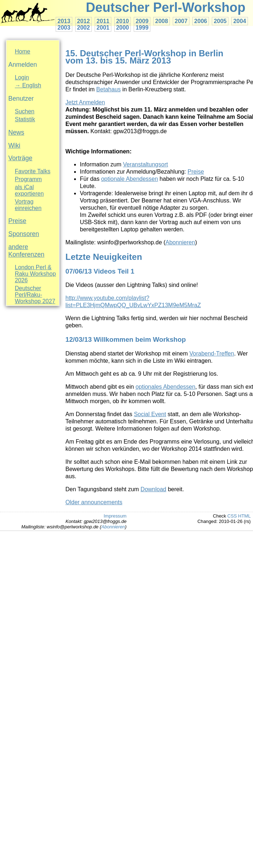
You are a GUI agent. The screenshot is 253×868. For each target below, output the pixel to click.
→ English (28, 85)
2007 (181, 21)
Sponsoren (24, 234)
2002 (83, 28)
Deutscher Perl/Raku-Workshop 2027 (35, 295)
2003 (64, 28)
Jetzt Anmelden (85, 102)
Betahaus (108, 89)
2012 (83, 21)
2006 (201, 21)
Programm (28, 179)
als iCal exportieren (29, 190)
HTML (245, 516)
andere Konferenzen (26, 251)
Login (22, 77)
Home (23, 51)
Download (153, 489)
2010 (123, 21)
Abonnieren (180, 242)
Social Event (150, 414)
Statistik (25, 119)
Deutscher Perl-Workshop (166, 7)
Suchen (25, 111)
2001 (103, 28)
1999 (142, 28)
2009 (142, 21)
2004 (240, 21)
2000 (123, 28)
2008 (162, 21)
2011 (103, 21)
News (16, 132)
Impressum (115, 516)
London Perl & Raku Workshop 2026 (35, 274)
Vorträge (20, 158)
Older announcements (94, 502)
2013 (64, 21)
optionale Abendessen (130, 179)
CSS (232, 516)
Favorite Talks (33, 171)
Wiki (14, 145)
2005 (220, 21)
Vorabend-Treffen (212, 354)
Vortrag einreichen (28, 205)
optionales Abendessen (165, 387)
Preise (17, 221)
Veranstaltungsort (145, 164)
